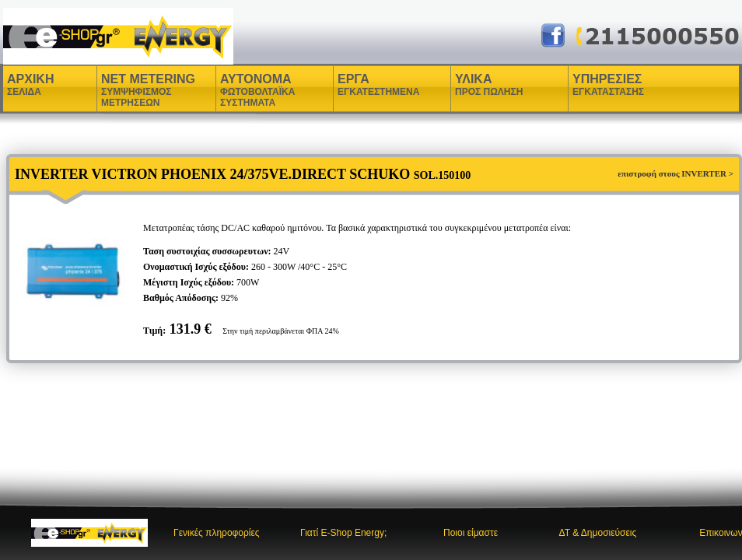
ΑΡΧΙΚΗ (30, 85)
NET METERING (148, 90)
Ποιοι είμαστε (471, 533)
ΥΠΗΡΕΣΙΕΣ (608, 85)
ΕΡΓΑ (355, 85)
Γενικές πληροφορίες (217, 533)
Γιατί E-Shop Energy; (343, 533)
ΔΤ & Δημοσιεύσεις (597, 533)
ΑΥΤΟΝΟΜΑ (257, 90)
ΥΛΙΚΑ (475, 85)
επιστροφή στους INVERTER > (675, 173)
